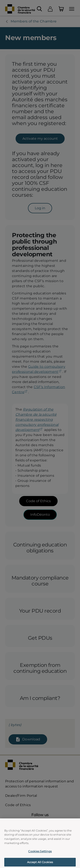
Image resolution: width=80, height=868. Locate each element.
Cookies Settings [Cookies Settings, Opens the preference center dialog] (40, 854)
